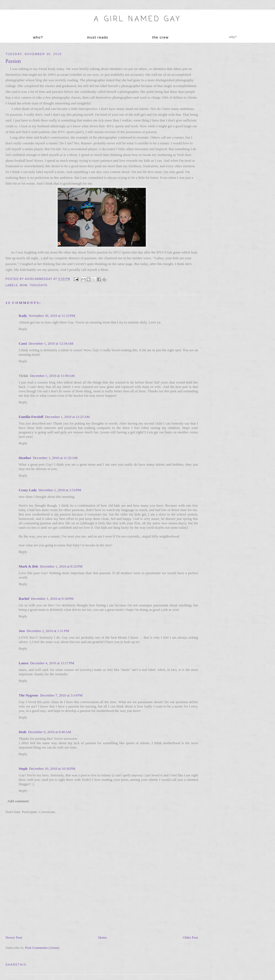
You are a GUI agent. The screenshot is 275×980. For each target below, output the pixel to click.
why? (233, 37)
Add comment (18, 801)
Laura (24, 663)
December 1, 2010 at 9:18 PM (52, 599)
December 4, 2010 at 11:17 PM (52, 663)
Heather (25, 458)
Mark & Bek (28, 566)
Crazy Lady (28, 490)
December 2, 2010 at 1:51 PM (48, 631)
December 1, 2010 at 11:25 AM (68, 417)
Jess (22, 631)
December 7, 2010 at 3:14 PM (61, 695)
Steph (23, 769)
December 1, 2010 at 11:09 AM (52, 376)
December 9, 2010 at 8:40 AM (50, 732)
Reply (23, 329)
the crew (161, 37)
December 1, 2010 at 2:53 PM (60, 490)
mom (24, 285)
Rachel (24, 599)
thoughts (38, 285)
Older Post (190, 937)
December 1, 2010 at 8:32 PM (61, 566)
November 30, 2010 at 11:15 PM (52, 316)
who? (38, 37)
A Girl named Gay (137, 19)
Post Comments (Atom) (42, 948)
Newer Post (14, 937)
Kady (23, 316)
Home (103, 937)
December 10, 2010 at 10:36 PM (52, 769)
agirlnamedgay (39, 279)
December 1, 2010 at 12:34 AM (51, 343)
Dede (23, 732)
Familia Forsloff (31, 417)
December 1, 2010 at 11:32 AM (55, 458)
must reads (97, 37)
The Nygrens (28, 695)
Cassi (23, 343)
